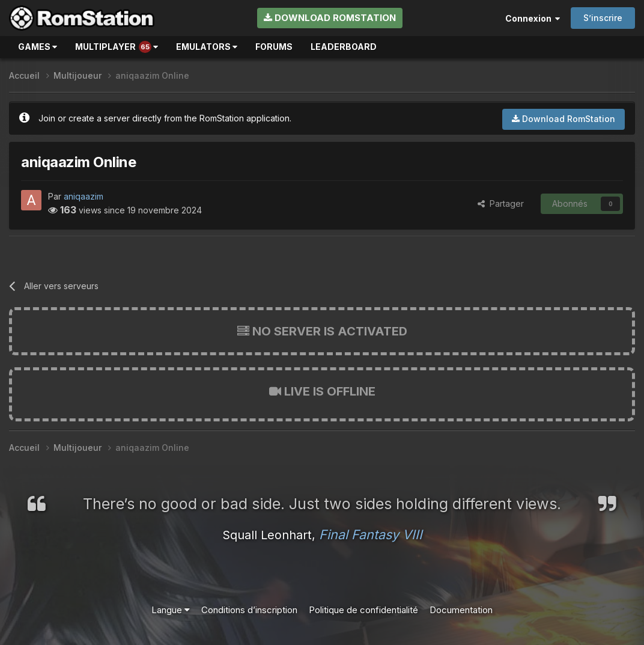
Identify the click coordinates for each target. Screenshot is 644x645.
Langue (171, 610)
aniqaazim (84, 196)
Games (38, 47)
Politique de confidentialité (363, 610)
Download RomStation (330, 18)
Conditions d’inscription (249, 610)
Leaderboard (344, 47)
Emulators (207, 47)
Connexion (533, 18)
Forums (274, 47)
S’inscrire (603, 18)
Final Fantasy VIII (371, 534)
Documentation (461, 610)
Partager (501, 203)
